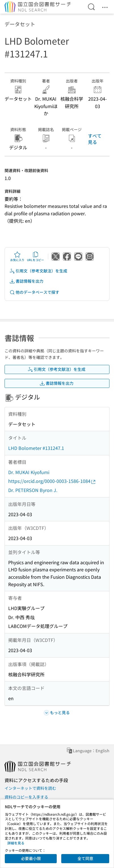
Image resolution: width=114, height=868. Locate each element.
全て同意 (85, 858)
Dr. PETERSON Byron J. (33, 490)
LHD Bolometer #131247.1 (36, 448)
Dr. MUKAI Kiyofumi (29, 472)
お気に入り (17, 257)
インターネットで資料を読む (30, 788)
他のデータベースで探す (34, 292)
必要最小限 (31, 858)
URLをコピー (35, 257)
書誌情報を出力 (26, 281)
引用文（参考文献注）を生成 (38, 271)
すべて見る (95, 139)
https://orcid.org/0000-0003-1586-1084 (52, 481)
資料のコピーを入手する (26, 797)
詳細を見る (16, 843)
